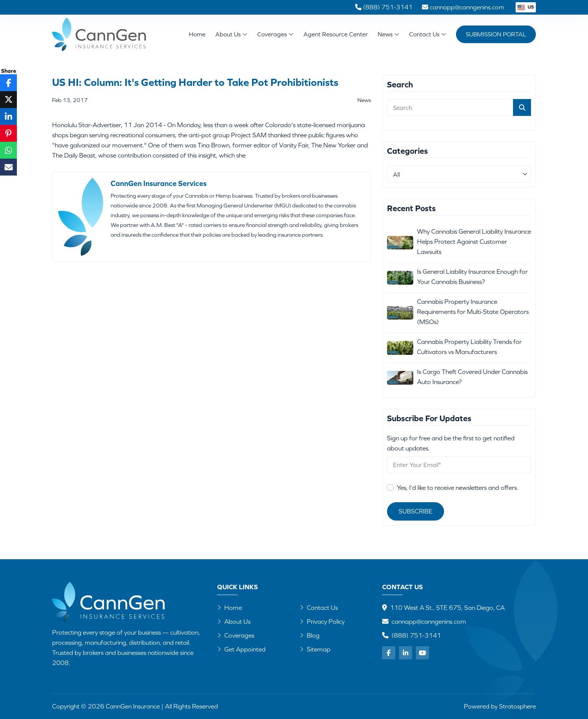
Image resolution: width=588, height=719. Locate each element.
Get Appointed (241, 649)
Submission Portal (496, 34)
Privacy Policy (322, 621)
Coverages (275, 34)
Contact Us (428, 34)
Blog (310, 635)
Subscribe (415, 511)
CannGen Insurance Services (159, 183)
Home (197, 34)
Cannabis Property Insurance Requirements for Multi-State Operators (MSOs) (473, 312)
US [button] (526, 7)
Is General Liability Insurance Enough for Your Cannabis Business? (472, 277)
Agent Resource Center (336, 34)
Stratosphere (517, 706)
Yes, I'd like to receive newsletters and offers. (457, 488)
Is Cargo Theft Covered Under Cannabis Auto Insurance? (472, 377)
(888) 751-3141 (416, 635)
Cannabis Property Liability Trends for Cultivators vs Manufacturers (469, 347)
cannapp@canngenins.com (429, 621)
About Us (231, 34)
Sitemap (315, 649)
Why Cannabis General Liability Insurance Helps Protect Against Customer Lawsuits (474, 242)
